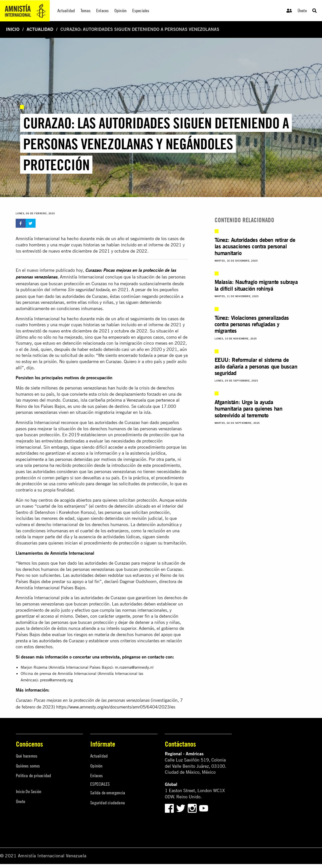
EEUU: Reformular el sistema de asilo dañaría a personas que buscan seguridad (256, 366)
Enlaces (96, 776)
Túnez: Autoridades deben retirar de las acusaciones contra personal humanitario (255, 246)
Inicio (13, 29)
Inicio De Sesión (29, 791)
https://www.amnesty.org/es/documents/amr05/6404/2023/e (115, 707)
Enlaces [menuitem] (102, 11)
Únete (302, 11)
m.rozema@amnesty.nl (134, 667)
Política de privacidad (33, 776)
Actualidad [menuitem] (66, 11)
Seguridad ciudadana (108, 803)
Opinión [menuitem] (120, 11)
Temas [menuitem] (86, 11)
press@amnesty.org (56, 680)
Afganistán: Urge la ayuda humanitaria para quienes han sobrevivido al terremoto (249, 409)
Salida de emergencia (108, 793)
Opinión (96, 766)
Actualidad (40, 29)
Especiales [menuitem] (141, 11)
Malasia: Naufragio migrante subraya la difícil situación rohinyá (256, 285)
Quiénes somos (28, 766)
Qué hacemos (27, 756)
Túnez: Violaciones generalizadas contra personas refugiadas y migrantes (252, 324)
